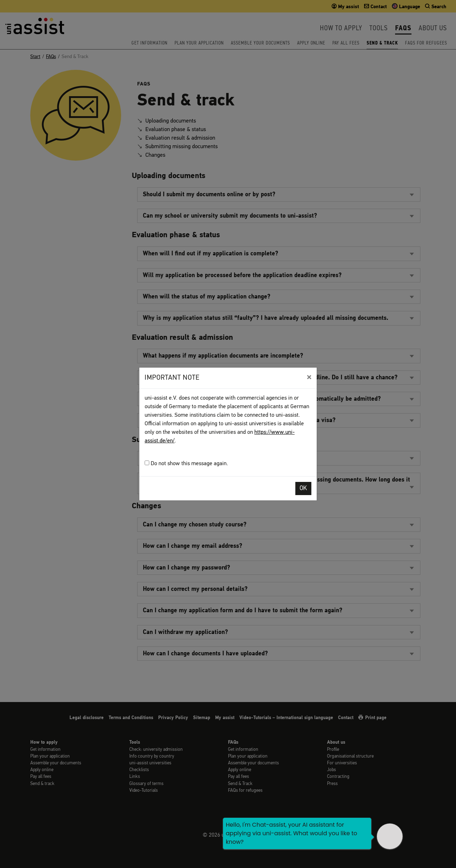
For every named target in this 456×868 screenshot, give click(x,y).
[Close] (309, 377)
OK (303, 488)
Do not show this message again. (186, 464)
